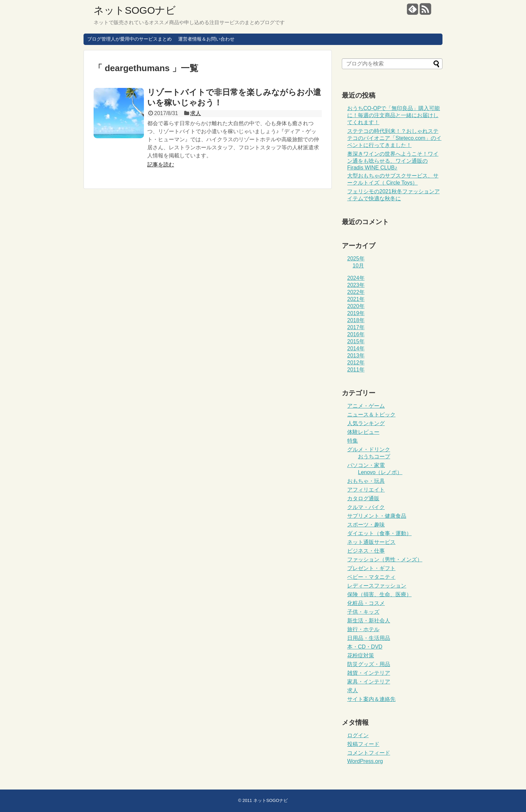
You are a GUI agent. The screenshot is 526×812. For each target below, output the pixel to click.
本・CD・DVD (365, 647)
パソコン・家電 (366, 465)
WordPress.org (365, 761)
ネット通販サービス (371, 542)
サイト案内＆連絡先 (371, 699)
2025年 (356, 259)
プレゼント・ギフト (371, 568)
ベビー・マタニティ (371, 577)
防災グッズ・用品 (369, 664)
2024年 (356, 278)
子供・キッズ (363, 612)
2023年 (356, 285)
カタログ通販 (363, 498)
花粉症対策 (361, 655)
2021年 (356, 299)
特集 (353, 441)
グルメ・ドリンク (369, 449)
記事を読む (161, 165)
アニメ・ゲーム (366, 406)
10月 (358, 266)
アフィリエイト (366, 490)
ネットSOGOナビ (135, 10)
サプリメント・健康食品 (377, 516)
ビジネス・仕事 (366, 551)
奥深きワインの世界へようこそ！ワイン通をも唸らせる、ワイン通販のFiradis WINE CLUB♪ (393, 161)
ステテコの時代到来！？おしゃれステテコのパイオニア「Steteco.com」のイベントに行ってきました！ (394, 138)
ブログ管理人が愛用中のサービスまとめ (129, 39)
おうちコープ (374, 456)
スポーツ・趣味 (366, 525)
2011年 (356, 370)
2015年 (356, 341)
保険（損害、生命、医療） (379, 594)
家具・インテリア (369, 682)
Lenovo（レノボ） (380, 472)
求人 (196, 113)
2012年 (356, 363)
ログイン (358, 735)
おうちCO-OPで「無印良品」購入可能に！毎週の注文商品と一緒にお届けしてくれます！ (393, 115)
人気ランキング (366, 423)
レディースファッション (377, 586)
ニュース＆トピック (371, 415)
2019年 (356, 313)
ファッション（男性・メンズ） (385, 560)
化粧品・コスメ (366, 603)
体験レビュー (363, 432)
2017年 (356, 327)
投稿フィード (363, 744)
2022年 (356, 292)
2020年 (356, 306)
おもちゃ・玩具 (366, 481)
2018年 (356, 320)
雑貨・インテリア (369, 673)
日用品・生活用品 (369, 638)
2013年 (356, 356)
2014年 (356, 348)
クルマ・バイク (366, 507)
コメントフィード (369, 753)
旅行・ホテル (363, 629)
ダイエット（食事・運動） (379, 533)
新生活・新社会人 (369, 621)
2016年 (356, 334)
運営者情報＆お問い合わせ (206, 39)
